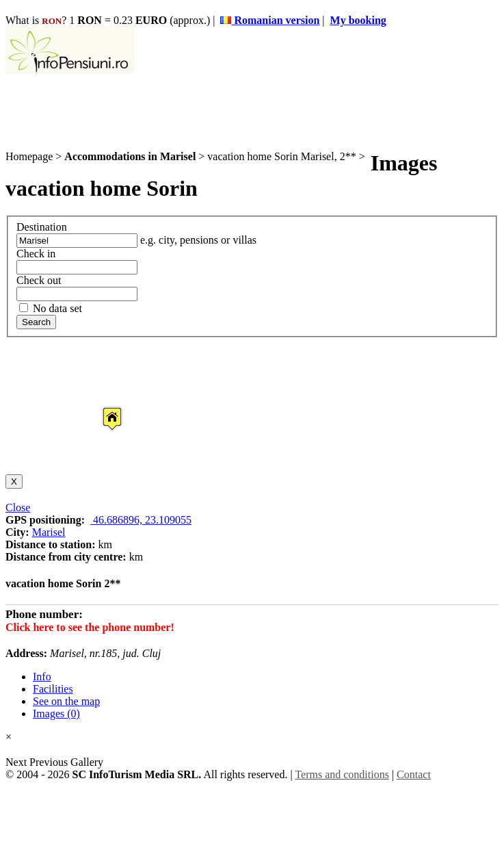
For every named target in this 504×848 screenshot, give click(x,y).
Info (42, 677)
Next (17, 762)
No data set (51, 308)
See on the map (66, 701)
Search (36, 322)
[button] (101, 406)
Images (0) (56, 714)
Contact (414, 774)
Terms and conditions (342, 774)
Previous (49, 762)
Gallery (87, 762)
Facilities (53, 689)
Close (18, 507)
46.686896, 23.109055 (141, 520)
